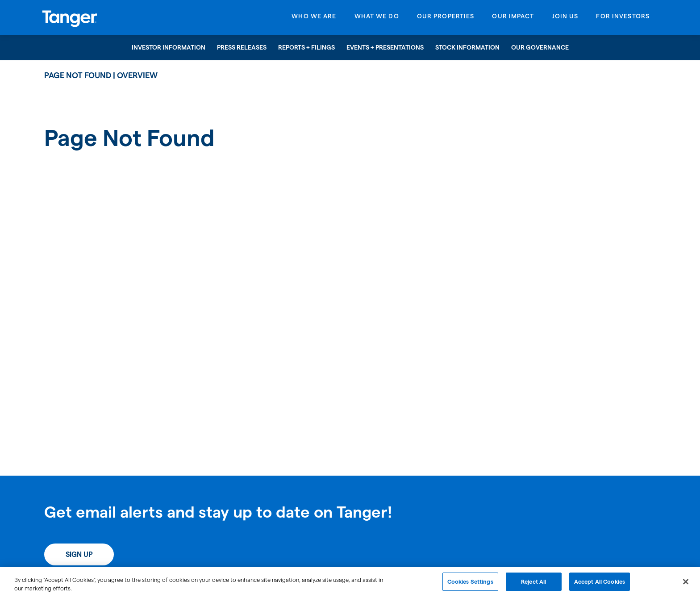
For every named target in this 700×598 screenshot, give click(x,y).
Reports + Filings (306, 47)
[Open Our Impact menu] (513, 19)
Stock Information (467, 47)
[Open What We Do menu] (377, 19)
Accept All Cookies (600, 585)
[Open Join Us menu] (565, 19)
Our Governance (540, 47)
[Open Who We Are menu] (314, 19)
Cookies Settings (470, 585)
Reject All (533, 585)
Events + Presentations (385, 47)
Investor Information (169, 47)
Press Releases (242, 47)
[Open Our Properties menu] (446, 19)
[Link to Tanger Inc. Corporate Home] (112, 17)
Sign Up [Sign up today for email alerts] (79, 554)
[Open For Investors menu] (623, 19)
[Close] (686, 585)
